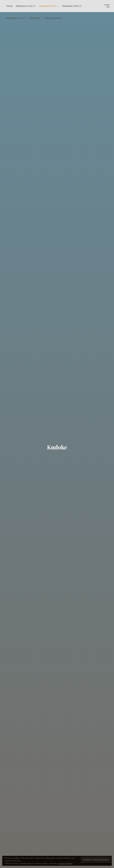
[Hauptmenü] (107, 6)
